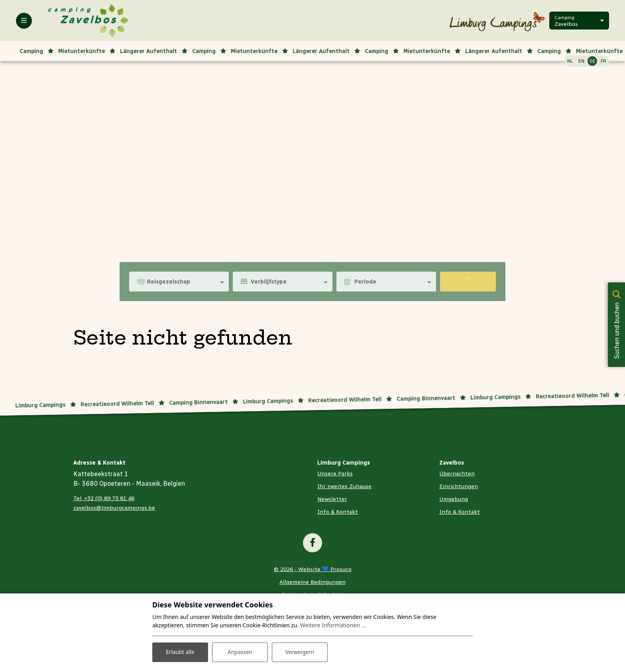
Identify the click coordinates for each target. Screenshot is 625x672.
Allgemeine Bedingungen (312, 582)
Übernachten (457, 474)
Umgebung (454, 499)
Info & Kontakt (338, 512)
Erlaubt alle (180, 651)
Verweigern (300, 651)
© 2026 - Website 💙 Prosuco (313, 569)
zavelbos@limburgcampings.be (114, 508)
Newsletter (332, 499)
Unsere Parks (335, 474)
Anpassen (240, 651)
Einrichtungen (459, 486)
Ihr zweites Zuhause (344, 486)
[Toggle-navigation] (24, 21)
